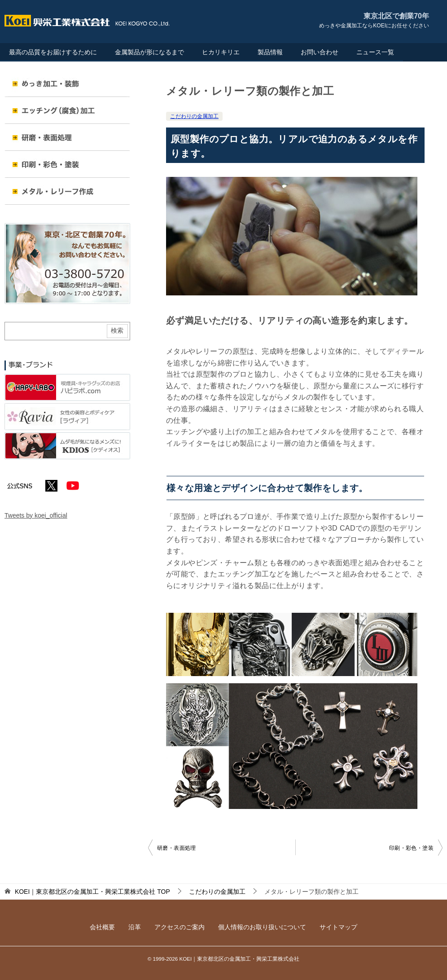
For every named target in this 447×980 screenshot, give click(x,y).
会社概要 (102, 927)
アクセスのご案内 (180, 927)
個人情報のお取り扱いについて (262, 927)
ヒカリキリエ (221, 52)
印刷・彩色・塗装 (411, 848)
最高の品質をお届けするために (53, 52)
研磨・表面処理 (177, 848)
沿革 (135, 927)
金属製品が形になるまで (149, 52)
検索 (117, 330)
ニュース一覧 (375, 52)
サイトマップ (338, 927)
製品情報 (270, 52)
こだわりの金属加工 (194, 116)
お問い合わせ (320, 52)
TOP (92, 892)
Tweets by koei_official (36, 515)
